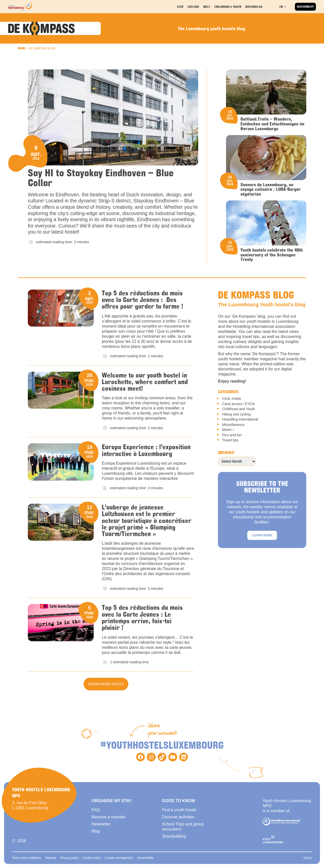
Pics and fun (232, 435)
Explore (194, 6)
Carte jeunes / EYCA (238, 404)
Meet (208, 6)
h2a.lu (308, 858)
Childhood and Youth (238, 409)
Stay (181, 6)
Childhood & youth (228, 6)
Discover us (254, 6)
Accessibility (305, 7)
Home (22, 48)
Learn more (262, 535)
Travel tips (230, 440)
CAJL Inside (231, 399)
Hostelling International (240, 419)
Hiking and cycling (236, 414)
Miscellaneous (233, 425)
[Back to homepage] (20, 7)
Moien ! (228, 430)
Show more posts (106, 684)
